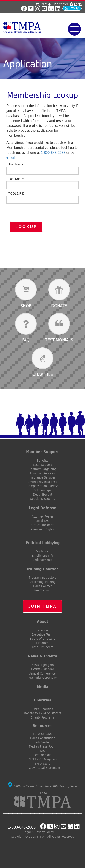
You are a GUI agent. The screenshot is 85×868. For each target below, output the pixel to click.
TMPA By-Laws (42, 734)
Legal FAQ (42, 521)
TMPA (28, 27)
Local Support (42, 465)
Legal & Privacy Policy (39, 832)
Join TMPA (72, 8)
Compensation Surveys (43, 486)
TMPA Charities (43, 709)
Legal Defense (42, 508)
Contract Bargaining (43, 469)
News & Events (42, 656)
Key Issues (43, 551)
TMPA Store (43, 764)
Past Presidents (43, 647)
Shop (26, 306)
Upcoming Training (43, 582)
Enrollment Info (42, 556)
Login (78, 4)
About (43, 621)
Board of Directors (43, 639)
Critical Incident (42, 525)
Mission (43, 630)
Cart (41, 4)
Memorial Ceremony (43, 678)
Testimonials (59, 340)
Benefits (43, 461)
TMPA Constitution (42, 738)
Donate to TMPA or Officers (43, 713)
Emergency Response (43, 482)
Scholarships (42, 490)
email (11, 157)
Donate (59, 306)
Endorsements (42, 560)
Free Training (42, 590)
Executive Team (42, 634)
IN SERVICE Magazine (43, 759)
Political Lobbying (43, 543)
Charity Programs (43, 717)
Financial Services (43, 473)
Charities (43, 374)
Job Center (58, 4)
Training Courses (42, 569)
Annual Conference (42, 673)
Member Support (42, 452)
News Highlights (43, 665)
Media (42, 687)
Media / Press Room (42, 746)
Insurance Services (43, 477)
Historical (43, 643)
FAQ (26, 340)
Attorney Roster (42, 516)
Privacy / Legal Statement (42, 768)
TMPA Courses (43, 586)
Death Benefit (43, 495)
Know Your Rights (42, 529)
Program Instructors (43, 578)
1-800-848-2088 (53, 153)
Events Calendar (43, 669)
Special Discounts (43, 499)
